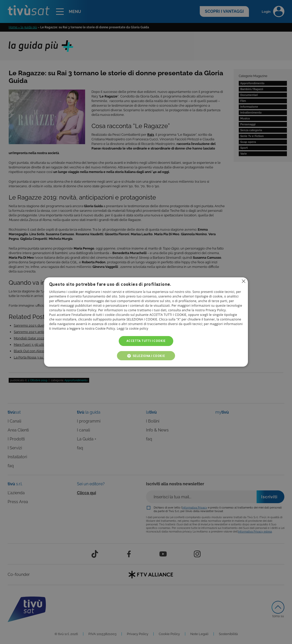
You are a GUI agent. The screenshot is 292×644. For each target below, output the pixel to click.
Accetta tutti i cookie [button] (146, 341)
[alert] (146, 322)
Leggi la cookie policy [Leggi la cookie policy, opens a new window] (133, 329)
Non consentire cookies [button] (244, 281)
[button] (146, 356)
